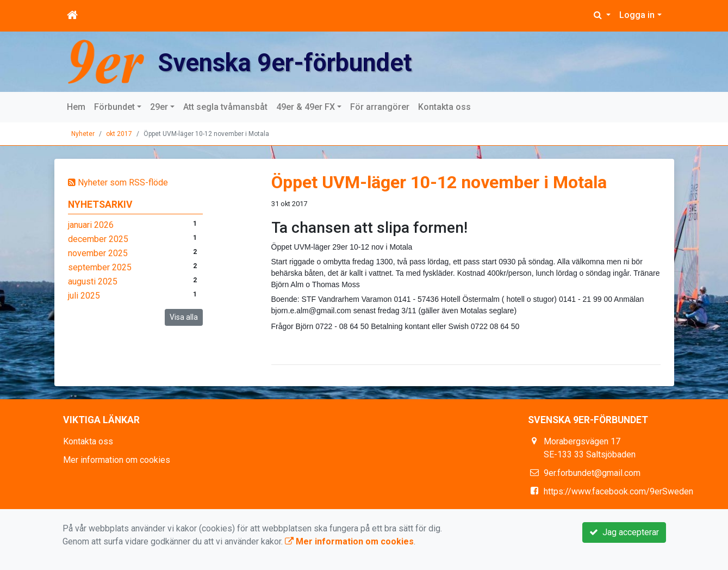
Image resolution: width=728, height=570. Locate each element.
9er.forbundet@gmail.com (592, 473)
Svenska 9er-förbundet (309, 61)
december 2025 (98, 239)
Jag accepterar (624, 532)
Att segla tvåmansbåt (225, 107)
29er (159, 107)
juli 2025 (84, 296)
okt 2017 (119, 134)
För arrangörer (380, 107)
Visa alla (184, 317)
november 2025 (98, 253)
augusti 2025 (93, 281)
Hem (76, 107)
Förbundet (114, 107)
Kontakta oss (444, 107)
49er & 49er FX (306, 107)
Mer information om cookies (117, 460)
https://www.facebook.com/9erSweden (618, 491)
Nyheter (83, 134)
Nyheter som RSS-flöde (118, 182)
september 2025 (100, 267)
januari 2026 (91, 225)
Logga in (637, 15)
